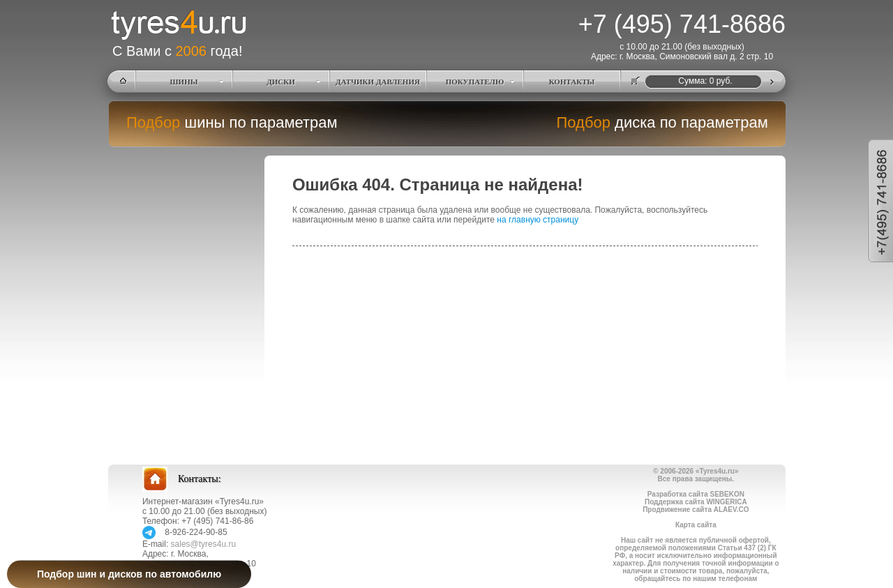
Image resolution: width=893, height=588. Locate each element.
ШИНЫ (184, 82)
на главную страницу (538, 220)
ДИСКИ (281, 82)
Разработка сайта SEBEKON (696, 494)
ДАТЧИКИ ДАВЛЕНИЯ (378, 82)
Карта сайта (696, 525)
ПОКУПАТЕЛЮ (475, 82)
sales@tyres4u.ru (204, 544)
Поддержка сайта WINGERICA (696, 502)
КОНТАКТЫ (572, 82)
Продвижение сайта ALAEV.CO (696, 510)
